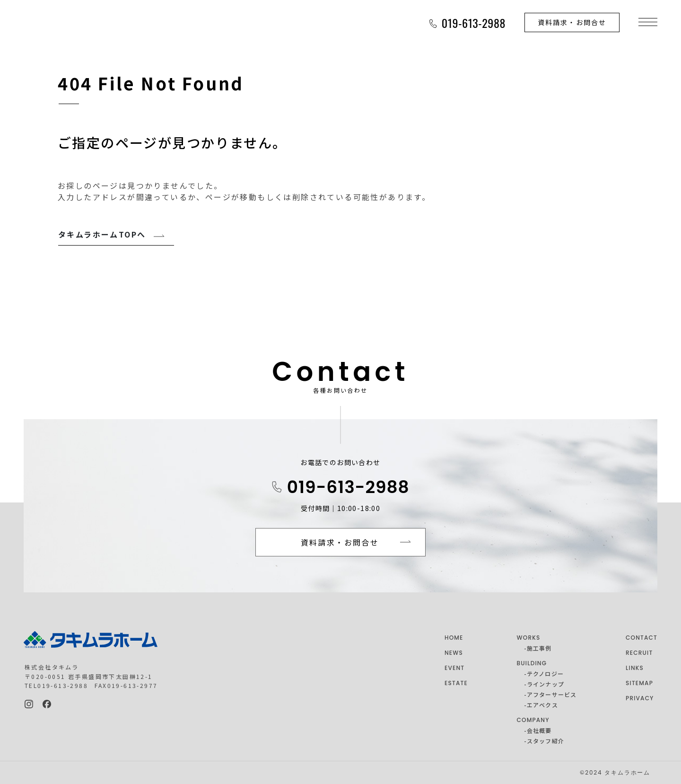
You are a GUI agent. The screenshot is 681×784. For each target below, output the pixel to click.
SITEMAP (639, 683)
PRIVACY (640, 698)
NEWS (454, 653)
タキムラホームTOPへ (102, 234)
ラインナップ (546, 684)
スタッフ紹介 (546, 741)
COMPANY (533, 720)
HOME (454, 638)
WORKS (529, 638)
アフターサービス (552, 694)
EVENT (454, 668)
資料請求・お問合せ (572, 22)
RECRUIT (639, 653)
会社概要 (539, 730)
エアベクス (542, 705)
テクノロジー (545, 674)
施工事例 (539, 648)
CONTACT (642, 638)
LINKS (635, 668)
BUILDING (532, 663)
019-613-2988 (348, 487)
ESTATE (456, 683)
